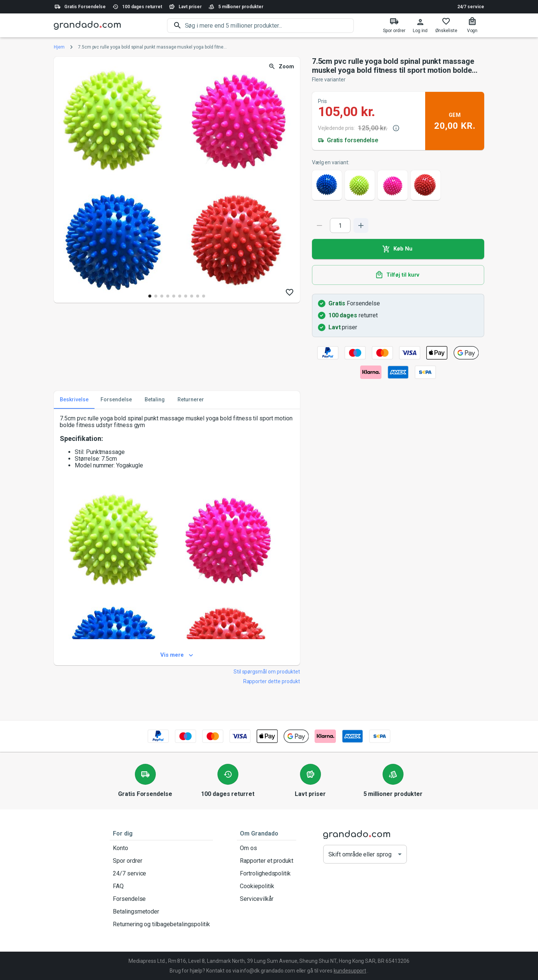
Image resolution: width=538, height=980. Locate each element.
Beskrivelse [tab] (74, 400)
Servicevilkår (267, 899)
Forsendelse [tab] (116, 400)
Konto (161, 848)
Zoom (282, 67)
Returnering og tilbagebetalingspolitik (161, 924)
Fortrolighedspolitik (267, 874)
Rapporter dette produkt (272, 681)
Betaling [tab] (155, 400)
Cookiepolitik (267, 886)
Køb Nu (398, 249)
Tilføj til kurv (398, 275)
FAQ (161, 886)
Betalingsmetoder (161, 912)
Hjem (59, 47)
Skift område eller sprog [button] (360, 854)
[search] (269, 26)
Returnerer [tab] (191, 400)
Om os (267, 848)
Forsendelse (161, 899)
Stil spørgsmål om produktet (267, 672)
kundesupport (350, 971)
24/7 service (471, 7)
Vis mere (177, 655)
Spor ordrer (161, 861)
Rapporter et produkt (267, 861)
